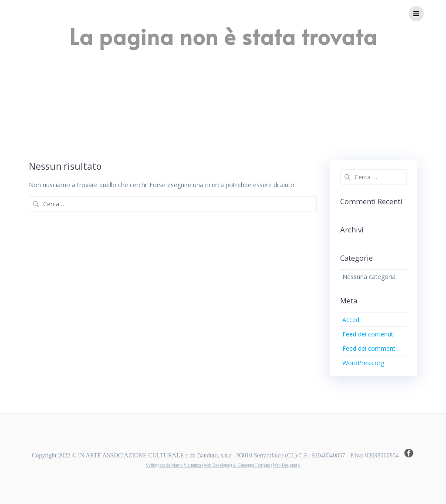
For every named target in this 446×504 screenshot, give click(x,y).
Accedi (351, 320)
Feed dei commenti (370, 348)
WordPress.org (363, 363)
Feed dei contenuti (368, 334)
